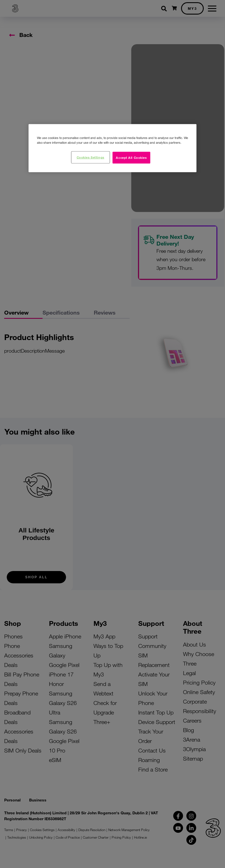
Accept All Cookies (131, 157)
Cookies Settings (91, 157)
